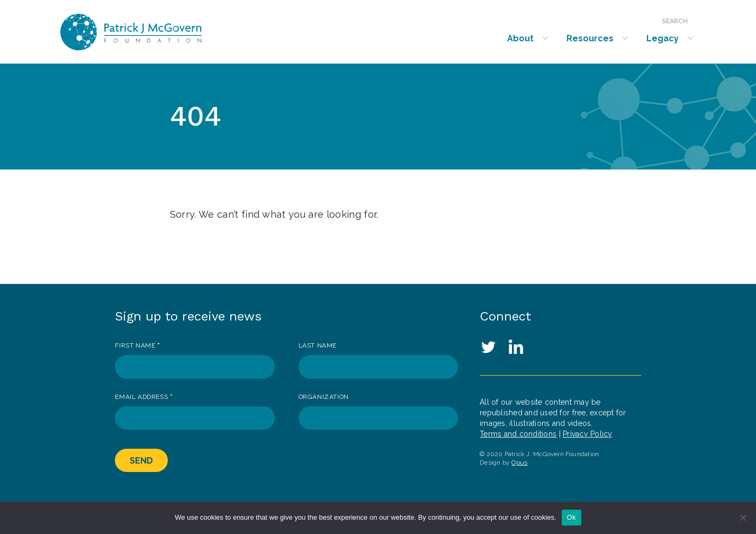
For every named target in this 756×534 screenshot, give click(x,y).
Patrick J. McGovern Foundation (159, 32)
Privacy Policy (587, 434)
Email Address (144, 397)
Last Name (318, 345)
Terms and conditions (518, 434)
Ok (571, 517)
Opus (519, 462)
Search (675, 21)
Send (141, 461)
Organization (324, 397)
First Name (137, 345)
